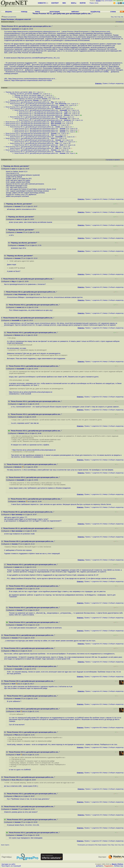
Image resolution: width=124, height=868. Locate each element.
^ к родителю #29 (96, 802)
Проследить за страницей (11, 866)
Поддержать (109, 866)
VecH (53, 138)
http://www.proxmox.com (101, 32)
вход (103, 1)
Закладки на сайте (8, 864)
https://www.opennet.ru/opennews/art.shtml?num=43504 (31, 80)
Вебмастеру (119, 866)
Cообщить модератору (116, 83)
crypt (66, 112)
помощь (24, 12)
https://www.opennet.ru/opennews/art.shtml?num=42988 (88, 72)
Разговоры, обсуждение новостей (19, 19)
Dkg (52, 102)
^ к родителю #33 (96, 828)
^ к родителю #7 (96, 313)
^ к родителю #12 (96, 410)
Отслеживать (120, 22)
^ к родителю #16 (96, 581)
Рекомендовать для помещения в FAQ (87, 845)
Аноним (36, 94)
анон (30, 92)
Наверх (105, 199)
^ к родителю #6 (96, 362)
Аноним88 (55, 107)
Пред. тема (114, 845)
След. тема (121, 845)
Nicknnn (58, 109)
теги (96, 3)
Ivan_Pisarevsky (61, 104)
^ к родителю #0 (96, 199)
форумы (9, 12)
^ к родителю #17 (96, 603)
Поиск (92, 3)
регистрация (109, 1)
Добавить (100, 866)
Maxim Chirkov (118, 864)
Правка (105, 83)
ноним (62, 105)
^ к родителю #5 (96, 300)
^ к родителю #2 (96, 225)
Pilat (52, 135)
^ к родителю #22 (96, 677)
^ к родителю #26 (96, 773)
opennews (15, 29)
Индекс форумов (102, 845)
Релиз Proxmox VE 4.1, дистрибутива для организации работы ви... (28, 102)
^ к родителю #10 (96, 397)
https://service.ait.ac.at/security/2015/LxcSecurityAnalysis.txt (31, 392)
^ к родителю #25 (96, 728)
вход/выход (95, 12)
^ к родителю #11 (96, 494)
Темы (109, 845)
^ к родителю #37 (96, 841)
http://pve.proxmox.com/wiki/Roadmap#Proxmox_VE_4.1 (38, 58)
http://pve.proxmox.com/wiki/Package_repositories (72, 39)
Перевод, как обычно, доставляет (17, 92)
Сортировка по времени (113, 160)
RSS (122, 160)
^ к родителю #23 (96, 704)
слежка (113, 12)
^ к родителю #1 (96, 212)
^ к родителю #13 (96, 507)
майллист (75, 12)
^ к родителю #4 (96, 251)
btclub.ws (59, 117)
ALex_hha (54, 147)
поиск (37, 12)
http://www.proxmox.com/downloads (37, 37)
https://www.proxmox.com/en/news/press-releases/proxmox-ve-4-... (37, 32)
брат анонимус (56, 122)
